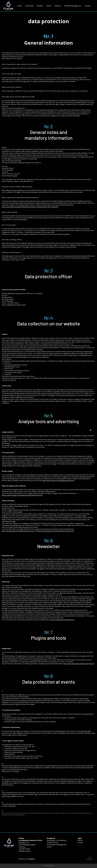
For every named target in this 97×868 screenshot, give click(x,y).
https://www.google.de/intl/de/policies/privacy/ (79, 664)
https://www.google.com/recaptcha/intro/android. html (56, 531)
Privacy (80, 843)
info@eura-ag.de (25, 851)
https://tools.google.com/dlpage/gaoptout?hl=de (58, 480)
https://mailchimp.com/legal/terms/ (63, 620)
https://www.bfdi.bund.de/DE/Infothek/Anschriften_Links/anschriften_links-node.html (30, 207)
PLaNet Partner (52, 843)
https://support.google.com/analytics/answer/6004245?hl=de (22, 495)
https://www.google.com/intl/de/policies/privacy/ (18, 531)
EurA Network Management (57, 845)
